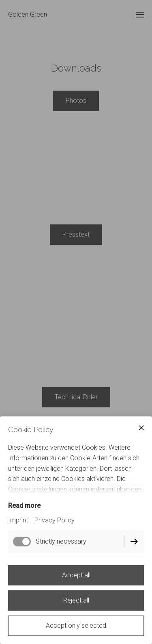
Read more (24, 506)
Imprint (18, 520)
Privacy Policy (55, 520)
